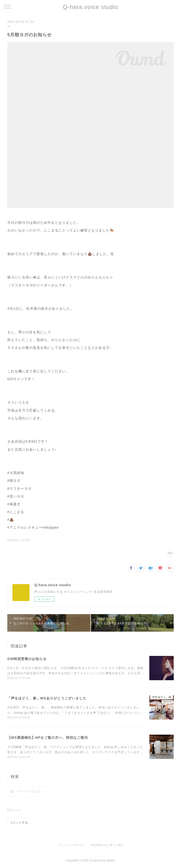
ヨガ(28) (25, 540)
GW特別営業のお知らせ (27, 659)
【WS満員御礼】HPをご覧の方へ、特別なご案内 (48, 738)
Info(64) (13, 540)
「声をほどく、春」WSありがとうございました (47, 698)
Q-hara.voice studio (90, 7)
